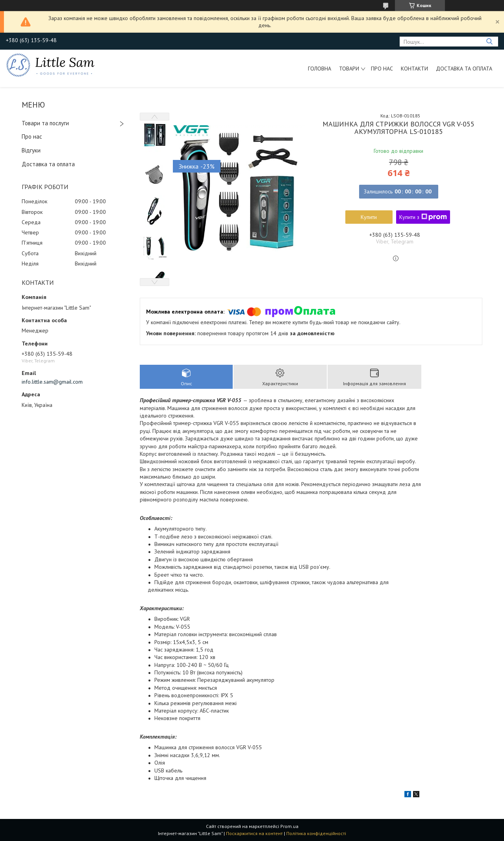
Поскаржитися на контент (254, 833)
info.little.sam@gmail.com (52, 382)
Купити (369, 217)
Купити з (423, 217)
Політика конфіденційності (316, 833)
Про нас (382, 69)
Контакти (414, 69)
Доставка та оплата (464, 69)
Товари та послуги (45, 123)
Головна (320, 69)
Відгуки (31, 150)
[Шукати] (489, 42)
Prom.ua (289, 826)
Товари (349, 69)
